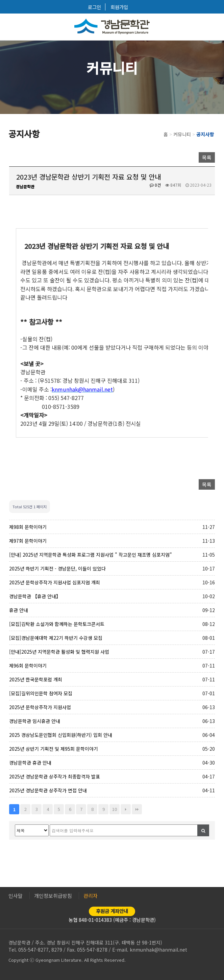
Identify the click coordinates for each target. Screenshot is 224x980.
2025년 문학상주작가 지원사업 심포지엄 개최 (55, 582)
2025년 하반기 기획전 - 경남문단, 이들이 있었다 (57, 568)
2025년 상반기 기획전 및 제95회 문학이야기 (54, 749)
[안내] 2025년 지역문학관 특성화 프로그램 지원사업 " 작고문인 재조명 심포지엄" (91, 555)
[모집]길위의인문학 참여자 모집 (41, 693)
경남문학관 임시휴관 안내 (35, 721)
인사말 (16, 896)
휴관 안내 (19, 610)
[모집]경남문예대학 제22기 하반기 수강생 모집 (56, 638)
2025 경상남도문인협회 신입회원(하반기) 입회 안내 (61, 735)
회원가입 (119, 7)
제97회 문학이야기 (28, 541)
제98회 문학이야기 (28, 527)
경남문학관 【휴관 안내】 (35, 596)
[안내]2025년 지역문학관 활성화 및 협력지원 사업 (59, 652)
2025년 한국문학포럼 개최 (36, 679)
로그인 (94, 7)
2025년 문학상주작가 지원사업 (40, 707)
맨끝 (137, 809)
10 (115, 809)
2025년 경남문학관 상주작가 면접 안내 (48, 790)
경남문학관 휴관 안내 (30, 763)
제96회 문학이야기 (28, 666)
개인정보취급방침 (53, 896)
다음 (126, 809)
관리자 (91, 896)
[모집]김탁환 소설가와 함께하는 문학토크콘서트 (57, 624)
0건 (155, 185)
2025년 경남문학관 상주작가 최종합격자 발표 (55, 776)
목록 (207, 157)
